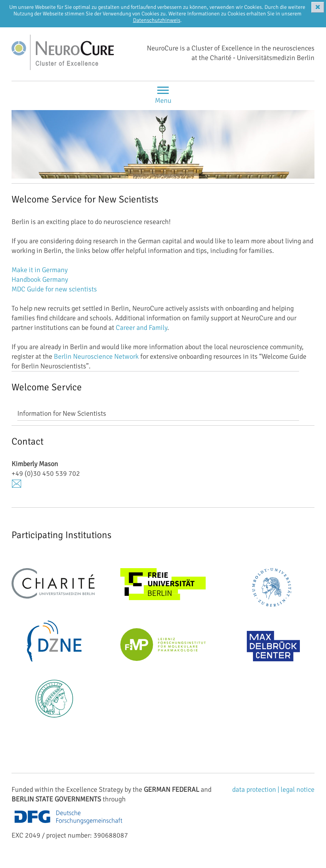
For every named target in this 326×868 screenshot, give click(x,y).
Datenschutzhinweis (157, 20)
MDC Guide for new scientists (54, 289)
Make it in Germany (40, 270)
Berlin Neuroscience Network (96, 356)
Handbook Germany (40, 279)
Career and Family (141, 328)
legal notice (298, 789)
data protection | (256, 789)
